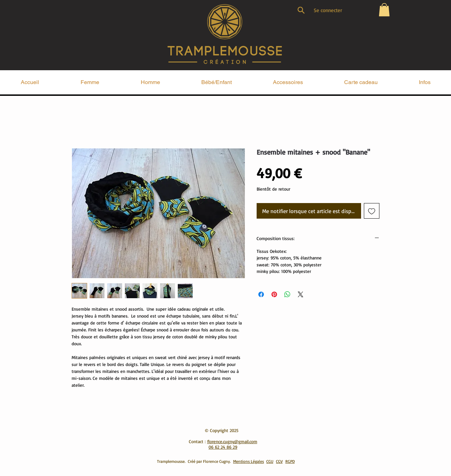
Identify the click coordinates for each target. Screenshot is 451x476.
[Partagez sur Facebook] (261, 294)
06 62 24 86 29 (223, 447)
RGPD (290, 461)
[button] (384, 10)
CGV (279, 461)
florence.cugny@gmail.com (232, 441)
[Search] (301, 10)
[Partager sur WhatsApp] (287, 294)
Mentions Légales (248, 461)
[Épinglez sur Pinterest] (274, 294)
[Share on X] (301, 294)
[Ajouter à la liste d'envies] (372, 211)
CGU (270, 461)
